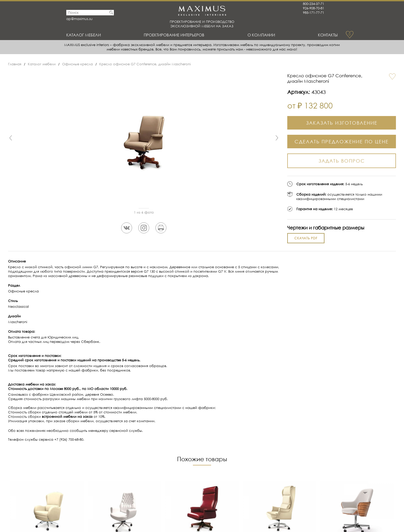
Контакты (328, 35)
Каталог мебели (84, 35)
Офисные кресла (77, 64)
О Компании (261, 35)
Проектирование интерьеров (174, 35)
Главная (15, 64)
